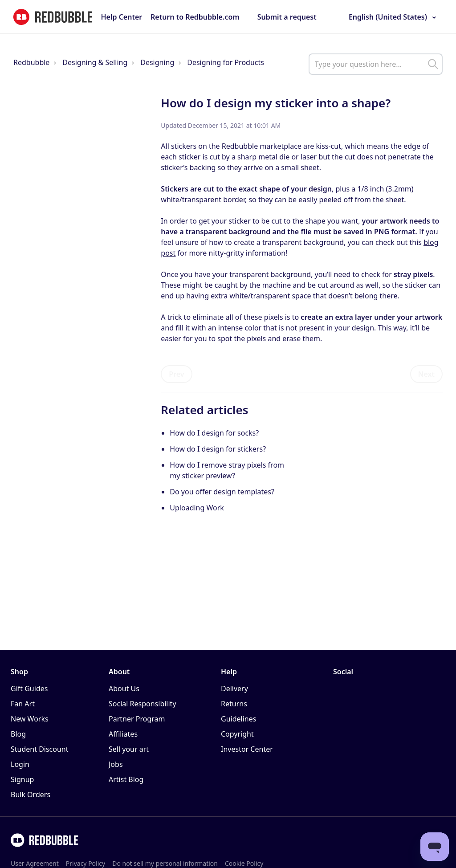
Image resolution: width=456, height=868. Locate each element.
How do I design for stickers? (218, 449)
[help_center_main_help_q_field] (376, 64)
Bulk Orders (31, 795)
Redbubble (31, 62)
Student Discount (40, 749)
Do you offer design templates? (222, 492)
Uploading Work (197, 508)
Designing (157, 62)
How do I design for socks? (214, 433)
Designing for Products (226, 62)
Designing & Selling (95, 62)
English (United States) (388, 17)
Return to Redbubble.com (195, 17)
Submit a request (287, 17)
